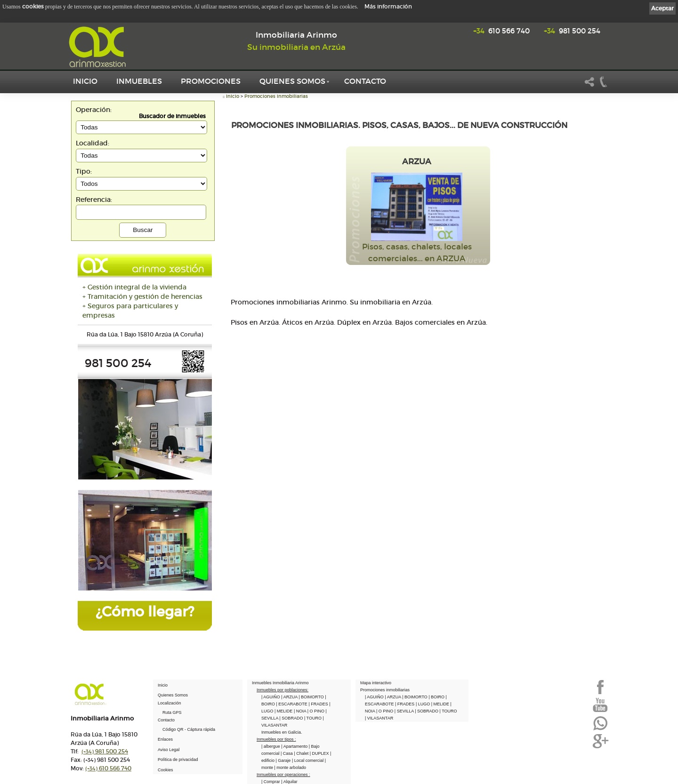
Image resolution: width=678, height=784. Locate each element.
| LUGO (424, 704)
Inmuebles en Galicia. (282, 732)
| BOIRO (437, 697)
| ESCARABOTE (293, 704)
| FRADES (319, 704)
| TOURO (314, 718)
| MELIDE (284, 711)
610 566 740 (501, 31)
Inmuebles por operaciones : (283, 775)
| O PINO (317, 711)
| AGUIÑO (271, 697)
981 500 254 (572, 31)
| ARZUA (290, 697)
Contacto (365, 81)
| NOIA (301, 711)
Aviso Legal (169, 750)
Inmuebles (139, 81)
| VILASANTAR (379, 718)
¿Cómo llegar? (145, 612)
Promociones (211, 81)
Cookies (165, 770)
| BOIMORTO (312, 697)
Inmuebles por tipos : (276, 739)
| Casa (287, 753)
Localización (169, 703)
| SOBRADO (292, 718)
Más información (388, 6)
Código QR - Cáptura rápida (189, 729)
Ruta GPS (172, 712)
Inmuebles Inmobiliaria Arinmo (280, 683)
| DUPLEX (320, 753)
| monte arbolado (290, 768)
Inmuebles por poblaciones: (282, 690)
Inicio (85, 81)
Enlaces (165, 739)
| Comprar (271, 782)
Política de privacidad (178, 760)
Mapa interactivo (376, 683)
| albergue (271, 746)
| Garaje (284, 760)
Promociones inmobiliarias (276, 96)
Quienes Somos (292, 81)
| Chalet (302, 753)
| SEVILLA (405, 711)
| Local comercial (308, 760)
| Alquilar (289, 782)
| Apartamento (295, 746)
